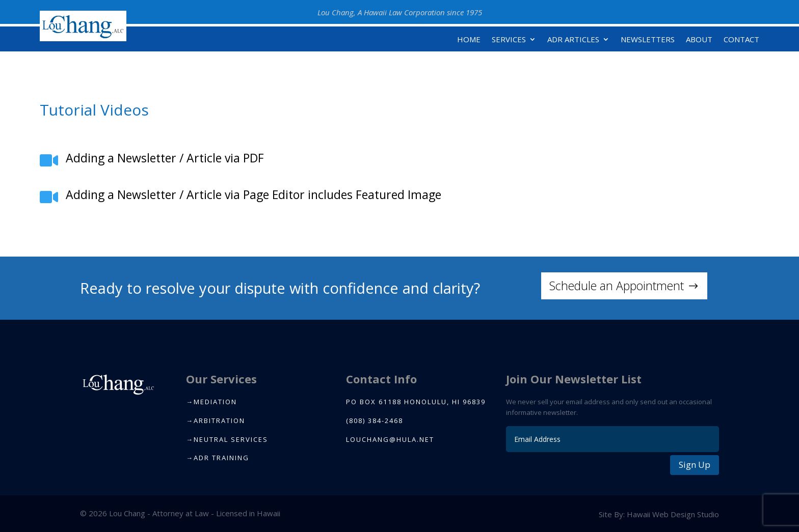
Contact (741, 40)
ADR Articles (573, 40)
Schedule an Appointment (617, 286)
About (699, 40)
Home (469, 40)
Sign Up (695, 465)
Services (509, 40)
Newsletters (648, 40)
